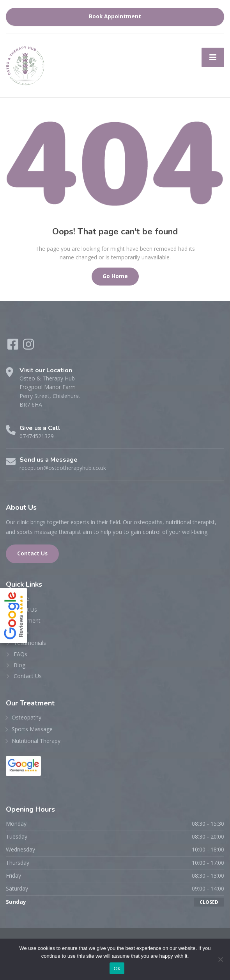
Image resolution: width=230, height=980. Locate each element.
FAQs (20, 654)
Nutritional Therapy (36, 741)
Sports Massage (32, 729)
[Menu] (213, 57)
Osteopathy (27, 717)
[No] (220, 959)
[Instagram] (28, 347)
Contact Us (32, 553)
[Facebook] (14, 347)
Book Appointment (115, 16)
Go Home (115, 276)
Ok (117, 968)
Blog (19, 665)
